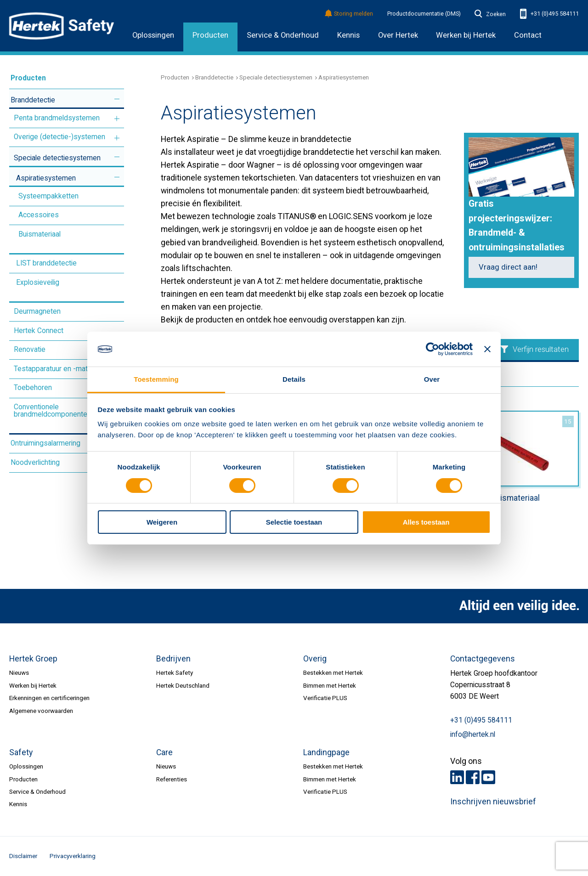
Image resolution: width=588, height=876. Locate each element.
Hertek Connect (39, 331)
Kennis (348, 35)
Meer (117, 99)
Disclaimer (23, 856)
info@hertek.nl (473, 735)
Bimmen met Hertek (330, 685)
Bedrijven (173, 659)
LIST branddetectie (46, 263)
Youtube (488, 777)
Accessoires (39, 215)
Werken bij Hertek (33, 685)
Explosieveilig (38, 283)
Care (164, 752)
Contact (528, 35)
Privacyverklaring (73, 856)
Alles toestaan (426, 522)
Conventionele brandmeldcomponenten (52, 411)
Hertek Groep (33, 659)
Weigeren (162, 522)
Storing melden (349, 14)
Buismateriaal (40, 234)
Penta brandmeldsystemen (57, 118)
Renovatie (30, 350)
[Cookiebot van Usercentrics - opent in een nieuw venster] (433, 349)
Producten (210, 35)
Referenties (172, 779)
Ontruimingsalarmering (45, 443)
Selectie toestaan (294, 522)
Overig (315, 659)
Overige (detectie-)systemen (59, 137)
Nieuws (19, 673)
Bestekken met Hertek (333, 673)
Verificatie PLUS (325, 698)
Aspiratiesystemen (46, 178)
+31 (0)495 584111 (549, 14)
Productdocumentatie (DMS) (424, 14)
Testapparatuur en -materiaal (59, 369)
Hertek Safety (175, 673)
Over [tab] (432, 379)
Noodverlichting (35, 463)
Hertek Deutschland (183, 685)
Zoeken (490, 14)
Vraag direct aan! (508, 267)
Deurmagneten (37, 311)
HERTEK (62, 26)
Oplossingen (153, 35)
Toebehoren (33, 388)
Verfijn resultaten (535, 349)
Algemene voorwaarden (41, 711)
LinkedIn (457, 777)
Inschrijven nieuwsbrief (493, 802)
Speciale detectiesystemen (57, 158)
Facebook (473, 777)
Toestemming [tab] (156, 379)
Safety (21, 752)
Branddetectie (33, 100)
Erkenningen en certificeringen (49, 698)
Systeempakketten (48, 196)
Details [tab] (294, 379)
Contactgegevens (483, 659)
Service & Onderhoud (283, 35)
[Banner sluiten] (487, 349)
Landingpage (326, 752)
